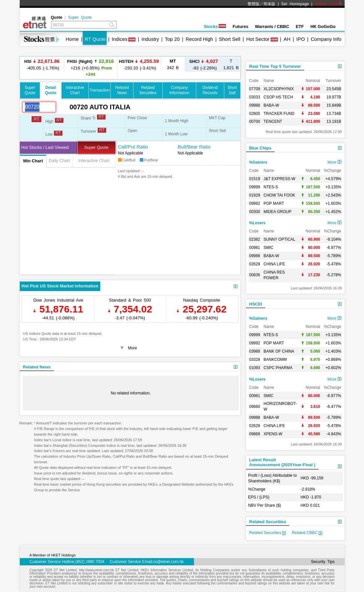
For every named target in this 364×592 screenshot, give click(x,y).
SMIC (269, 248)
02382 (255, 239)
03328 (255, 360)
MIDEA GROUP (278, 212)
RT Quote (95, 39)
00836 (255, 275)
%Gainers (258, 162)
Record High (199, 39)
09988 (255, 105)
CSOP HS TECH (279, 97)
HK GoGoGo (323, 27)
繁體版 (254, 4)
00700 (255, 121)
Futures (240, 27)
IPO (301, 39)
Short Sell (230, 39)
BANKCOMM (275, 360)
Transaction (100, 90)
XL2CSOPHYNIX (279, 89)
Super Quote (80, 17)
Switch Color (328, 4)
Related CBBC (307, 533)
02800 (255, 114)
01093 (255, 368)
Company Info (326, 39)
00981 (255, 248)
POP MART (274, 203)
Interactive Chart (94, 161)
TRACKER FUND (279, 114)
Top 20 (172, 39)
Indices (120, 39)
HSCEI (256, 304)
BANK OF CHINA (279, 351)
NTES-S (271, 187)
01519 (255, 179)
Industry (150, 39)
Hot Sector (258, 39)
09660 (255, 407)
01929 (255, 195)
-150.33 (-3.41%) (139, 64)
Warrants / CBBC (272, 27)
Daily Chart (59, 161)
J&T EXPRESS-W (279, 179)
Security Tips (323, 562)
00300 (255, 212)
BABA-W (271, 105)
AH (287, 39)
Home (72, 39)
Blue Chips (260, 148)
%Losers (257, 223)
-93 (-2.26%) (204, 64)
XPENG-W (273, 434)
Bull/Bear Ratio (194, 147)
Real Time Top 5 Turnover (275, 66)
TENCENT (273, 121)
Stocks (215, 27)
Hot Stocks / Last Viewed (45, 147)
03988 (255, 351)
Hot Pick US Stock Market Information (60, 286)
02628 (255, 264)
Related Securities (268, 522)
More (334, 162)
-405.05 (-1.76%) (42, 64)
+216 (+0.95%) (90, 67)
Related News (37, 367)
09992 (255, 203)
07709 (255, 89)
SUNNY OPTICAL (279, 239)
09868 (255, 434)
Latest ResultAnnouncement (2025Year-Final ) (282, 462)
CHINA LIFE (274, 264)
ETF (300, 27)
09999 (255, 187)
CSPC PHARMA (278, 368)
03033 (255, 97)
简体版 (269, 4)
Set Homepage (295, 4)
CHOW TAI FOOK (279, 195)
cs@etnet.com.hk (169, 562)
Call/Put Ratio (133, 147)
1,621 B (231, 64)
